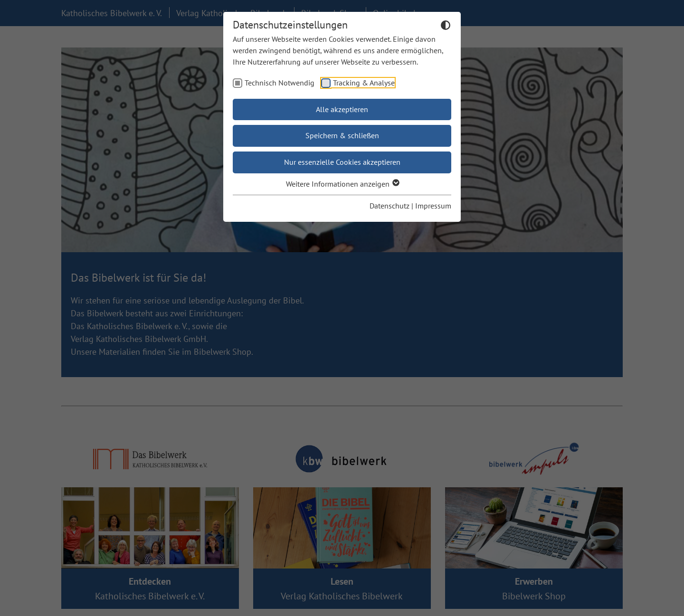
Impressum (433, 206)
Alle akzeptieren (342, 109)
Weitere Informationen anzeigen (342, 184)
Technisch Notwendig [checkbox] (280, 83)
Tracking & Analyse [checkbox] (364, 83)
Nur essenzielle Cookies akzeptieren (342, 162)
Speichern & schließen (342, 135)
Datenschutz (389, 206)
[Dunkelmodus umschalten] (446, 27)
